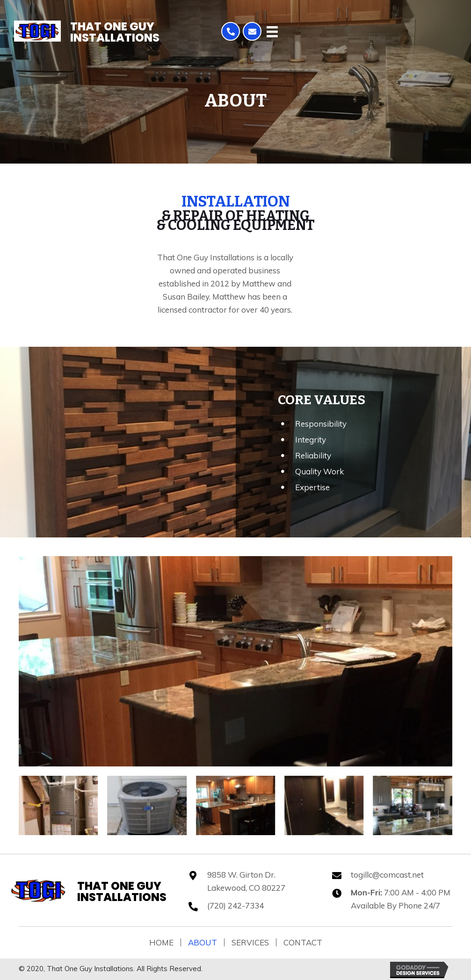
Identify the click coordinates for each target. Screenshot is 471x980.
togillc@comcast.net (387, 875)
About (203, 942)
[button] (231, 31)
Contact (303, 942)
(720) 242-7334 (235, 905)
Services (250, 942)
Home (161, 942)
